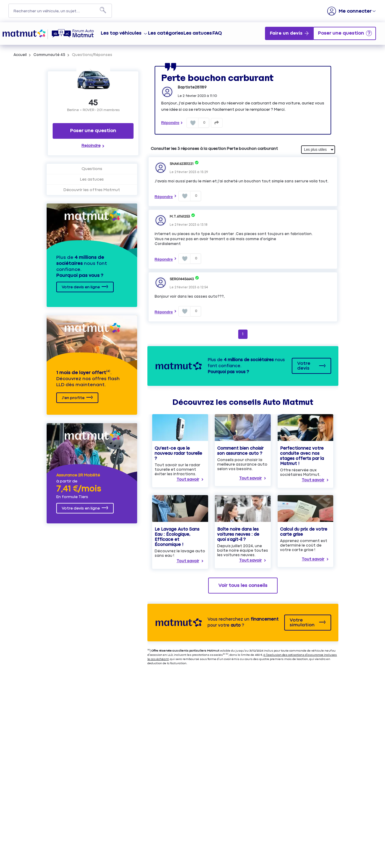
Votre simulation (302, 623)
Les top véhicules (121, 33)
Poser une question (93, 131)
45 (93, 103)
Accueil (20, 55)
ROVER (88, 110)
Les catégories (166, 33)
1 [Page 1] (243, 334)
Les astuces (198, 33)
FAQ (217, 33)
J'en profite (73, 398)
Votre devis (304, 366)
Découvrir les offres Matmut (92, 190)
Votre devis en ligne (81, 287)
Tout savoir (188, 479)
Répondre (170, 123)
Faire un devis (286, 33)
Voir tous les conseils (243, 586)
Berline (73, 110)
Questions (92, 169)
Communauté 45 (49, 55)
